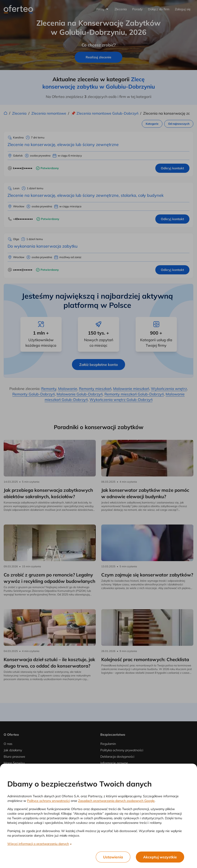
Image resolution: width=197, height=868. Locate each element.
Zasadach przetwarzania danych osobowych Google (116, 801)
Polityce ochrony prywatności (48, 801)
